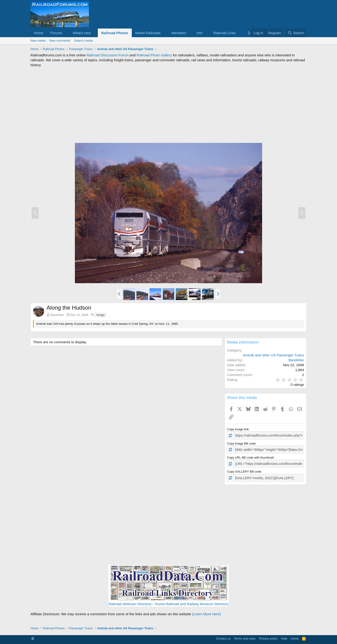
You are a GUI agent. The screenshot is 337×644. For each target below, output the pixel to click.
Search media (84, 41)
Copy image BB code (241, 443)
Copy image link (238, 429)
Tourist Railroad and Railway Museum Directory (191, 602)
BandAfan (57, 315)
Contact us (223, 637)
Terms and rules (245, 637)
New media (38, 41)
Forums (56, 33)
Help (284, 637)
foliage (101, 315)
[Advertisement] (168, 105)
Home (39, 33)
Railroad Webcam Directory (130, 602)
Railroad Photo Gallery (154, 55)
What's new (82, 33)
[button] (66, 33)
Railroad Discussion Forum (108, 55)
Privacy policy (268, 637)
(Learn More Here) (207, 612)
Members (179, 33)
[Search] (296, 33)
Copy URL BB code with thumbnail (250, 457)
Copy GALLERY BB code (244, 470)
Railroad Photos (115, 33)
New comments (60, 41)
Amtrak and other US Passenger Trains (273, 355)
